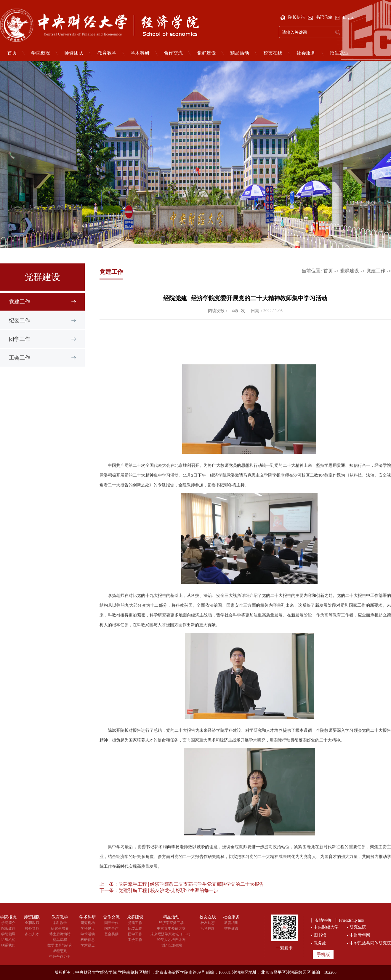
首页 (328, 281)
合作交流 (173, 53)
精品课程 (60, 940)
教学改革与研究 (60, 945)
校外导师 (32, 928)
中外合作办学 (60, 957)
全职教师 (32, 923)
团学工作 (20, 351)
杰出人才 (32, 934)
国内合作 (111, 928)
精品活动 (240, 53)
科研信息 (88, 940)
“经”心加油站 (171, 945)
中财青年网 (360, 935)
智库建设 (231, 928)
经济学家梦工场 (171, 923)
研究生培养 (60, 928)
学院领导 (8, 934)
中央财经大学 (326, 927)
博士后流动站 (60, 934)
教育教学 (107, 53)
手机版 (323, 955)
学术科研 (140, 53)
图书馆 (320, 935)
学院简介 (8, 923)
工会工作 (20, 369)
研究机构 (88, 923)
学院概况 (41, 53)
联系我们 (8, 945)
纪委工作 (20, 332)
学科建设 (88, 928)
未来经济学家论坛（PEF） (171, 934)
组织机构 (8, 940)
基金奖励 (111, 934)
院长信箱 (293, 17)
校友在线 (273, 53)
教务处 (320, 943)
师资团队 (74, 53)
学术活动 (88, 934)
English (345, 17)
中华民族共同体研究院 (370, 943)
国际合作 (111, 923)
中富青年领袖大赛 (171, 928)
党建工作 (20, 313)
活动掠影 (208, 928)
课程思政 (60, 951)
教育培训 (231, 923)
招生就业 (339, 53)
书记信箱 (321, 17)
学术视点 (88, 945)
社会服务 (306, 53)
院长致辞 (8, 928)
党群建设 (206, 53)
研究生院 (358, 927)
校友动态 (208, 923)
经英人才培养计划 (171, 940)
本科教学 (60, 923)
